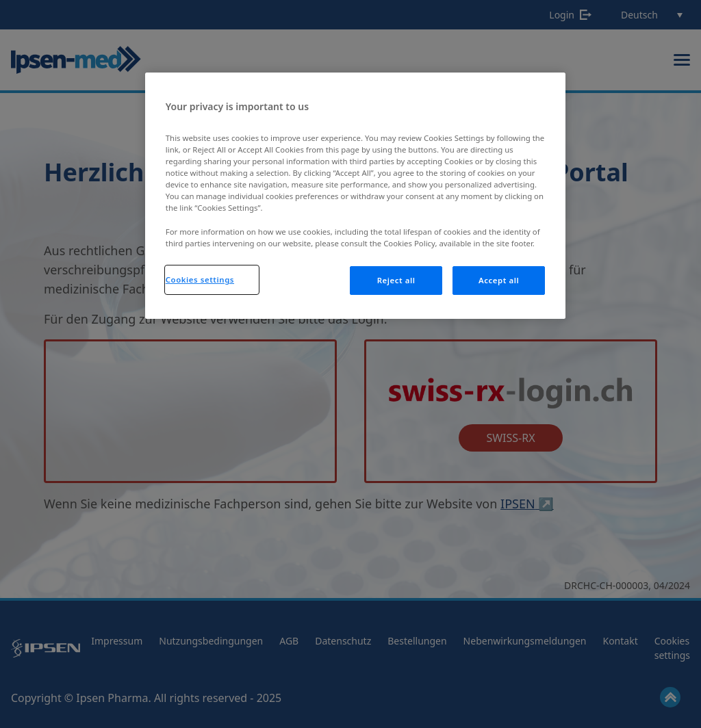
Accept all (499, 280)
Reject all (396, 280)
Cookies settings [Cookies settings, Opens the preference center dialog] (200, 279)
